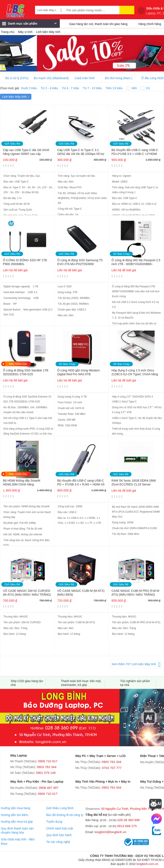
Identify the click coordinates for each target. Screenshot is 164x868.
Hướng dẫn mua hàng (15, 808)
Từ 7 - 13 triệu (92, 88)
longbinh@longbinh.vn (111, 832)
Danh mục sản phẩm (29, 25)
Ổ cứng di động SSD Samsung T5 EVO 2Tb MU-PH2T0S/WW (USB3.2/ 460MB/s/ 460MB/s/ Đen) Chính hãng (80, 262)
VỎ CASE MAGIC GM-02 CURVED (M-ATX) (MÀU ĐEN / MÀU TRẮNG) (27, 593)
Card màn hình (85, 78)
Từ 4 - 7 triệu (71, 88)
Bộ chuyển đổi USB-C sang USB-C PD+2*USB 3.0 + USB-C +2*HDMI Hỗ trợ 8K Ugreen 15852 (135, 152)
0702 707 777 (112, 768)
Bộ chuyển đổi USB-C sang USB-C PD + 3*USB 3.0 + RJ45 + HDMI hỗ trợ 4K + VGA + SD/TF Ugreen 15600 (81, 483)
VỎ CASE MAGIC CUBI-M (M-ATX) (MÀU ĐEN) (81, 593)
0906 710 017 (48, 794)
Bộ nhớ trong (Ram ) (119, 78)
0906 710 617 (48, 761)
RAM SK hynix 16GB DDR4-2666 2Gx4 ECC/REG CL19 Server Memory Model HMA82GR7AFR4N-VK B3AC (135, 483)
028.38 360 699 (129, 820)
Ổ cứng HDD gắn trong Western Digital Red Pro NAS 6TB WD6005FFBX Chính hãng (79, 373)
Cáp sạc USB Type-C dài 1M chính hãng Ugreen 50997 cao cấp (26, 152)
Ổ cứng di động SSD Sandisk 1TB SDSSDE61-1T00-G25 (26, 372)
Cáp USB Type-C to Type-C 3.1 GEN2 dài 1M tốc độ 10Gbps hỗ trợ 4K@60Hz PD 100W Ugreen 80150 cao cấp (81, 152)
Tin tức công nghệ (58, 842)
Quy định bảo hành (59, 835)
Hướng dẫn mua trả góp (17, 822)
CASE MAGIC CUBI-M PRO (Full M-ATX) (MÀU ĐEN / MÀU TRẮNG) (136, 593)
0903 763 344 (47, 767)
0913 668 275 (127, 826)
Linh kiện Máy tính (16, 97)
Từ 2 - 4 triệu (49, 88)
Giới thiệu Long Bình (60, 808)
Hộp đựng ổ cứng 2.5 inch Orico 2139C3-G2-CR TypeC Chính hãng (135, 372)
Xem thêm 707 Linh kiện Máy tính (134, 664)
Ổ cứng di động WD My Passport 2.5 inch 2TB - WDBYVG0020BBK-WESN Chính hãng (136, 262)
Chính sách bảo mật (60, 828)
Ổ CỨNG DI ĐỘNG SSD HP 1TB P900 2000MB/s (25, 262)
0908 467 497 (49, 788)
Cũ (148, 88)
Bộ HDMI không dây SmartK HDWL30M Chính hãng (22, 482)
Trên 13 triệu (114, 88)
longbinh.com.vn (147, 864)
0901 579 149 (46, 773)
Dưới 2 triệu (29, 88)
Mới (134, 88)
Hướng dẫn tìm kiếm (15, 815)
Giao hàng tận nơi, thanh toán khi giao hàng (98, 24)
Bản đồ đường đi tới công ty (65, 815)
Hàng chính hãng (150, 24)
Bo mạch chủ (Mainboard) (51, 78)
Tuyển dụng (54, 822)
